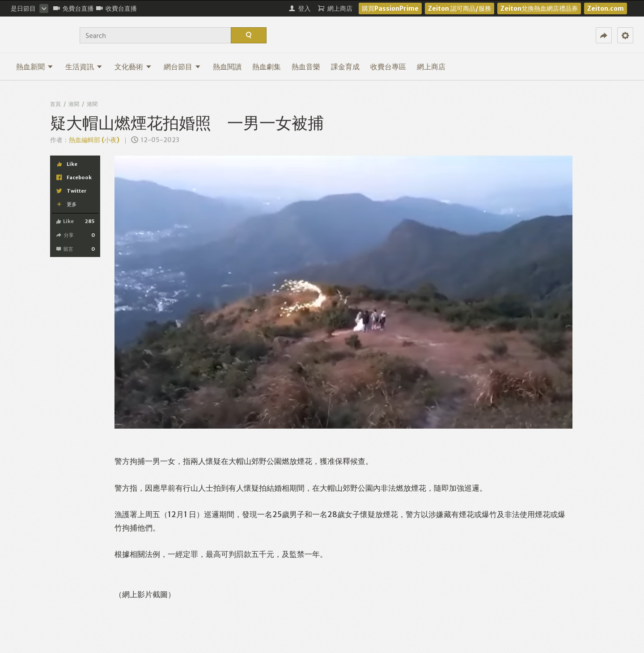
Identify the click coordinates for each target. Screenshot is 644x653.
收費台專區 (388, 67)
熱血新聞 (35, 67)
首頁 (55, 104)
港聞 (74, 104)
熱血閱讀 (227, 67)
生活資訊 (84, 67)
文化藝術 (133, 67)
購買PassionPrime (390, 8)
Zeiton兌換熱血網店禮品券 (539, 8)
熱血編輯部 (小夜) (94, 140)
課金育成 (345, 67)
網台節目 (182, 67)
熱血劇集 (267, 67)
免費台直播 (74, 8)
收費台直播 (117, 8)
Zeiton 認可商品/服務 (460, 8)
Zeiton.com (606, 8)
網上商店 (431, 67)
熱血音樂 (306, 67)
